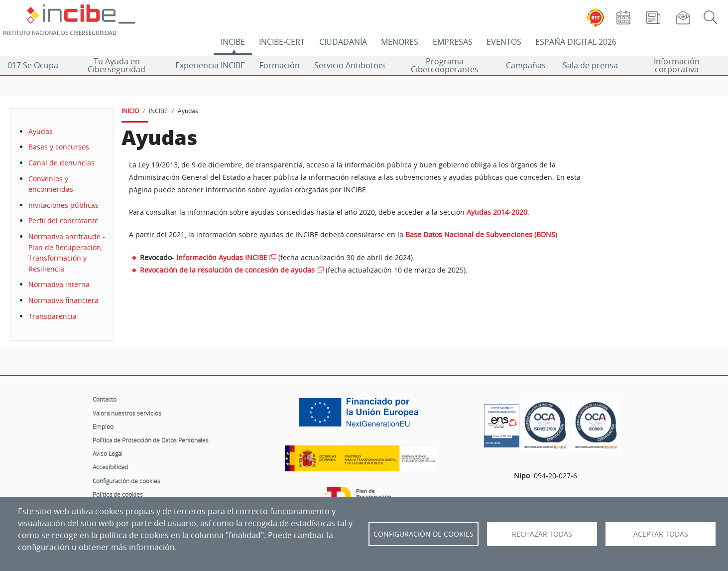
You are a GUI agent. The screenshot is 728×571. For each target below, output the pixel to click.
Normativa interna (59, 284)
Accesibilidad (110, 467)
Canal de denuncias (61, 163)
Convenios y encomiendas (51, 184)
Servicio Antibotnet (350, 65)
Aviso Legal (108, 453)
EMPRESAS (453, 42)
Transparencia (53, 316)
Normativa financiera (63, 300)
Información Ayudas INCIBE (222, 257)
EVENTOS (504, 42)
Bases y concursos (59, 147)
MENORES (400, 42)
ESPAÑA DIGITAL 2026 (576, 42)
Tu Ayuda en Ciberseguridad (117, 65)
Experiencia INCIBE (210, 65)
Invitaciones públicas (63, 205)
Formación (280, 65)
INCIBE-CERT (282, 42)
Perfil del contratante (63, 220)
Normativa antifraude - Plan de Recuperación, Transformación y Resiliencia (67, 253)
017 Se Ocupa (33, 65)
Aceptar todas (661, 534)
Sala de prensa (590, 65)
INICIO (130, 111)
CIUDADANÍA (343, 42)
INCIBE (233, 42)
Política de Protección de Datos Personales (151, 440)
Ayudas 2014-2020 (497, 212)
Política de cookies (118, 494)
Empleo (103, 427)
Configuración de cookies (126, 481)
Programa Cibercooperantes (445, 65)
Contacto (105, 399)
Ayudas (41, 131)
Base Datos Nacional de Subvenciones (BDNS (480, 235)
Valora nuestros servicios (127, 413)
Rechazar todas (542, 534)
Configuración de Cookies (424, 534)
